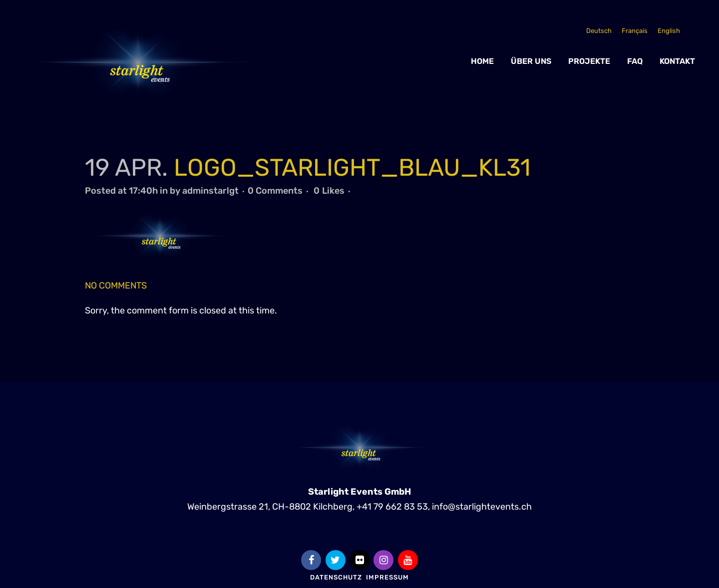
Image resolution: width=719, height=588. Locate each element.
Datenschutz (336, 577)
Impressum (387, 577)
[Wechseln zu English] (669, 31)
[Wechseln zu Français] (635, 31)
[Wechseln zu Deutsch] (599, 31)
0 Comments (275, 191)
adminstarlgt (210, 191)
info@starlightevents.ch (482, 506)
